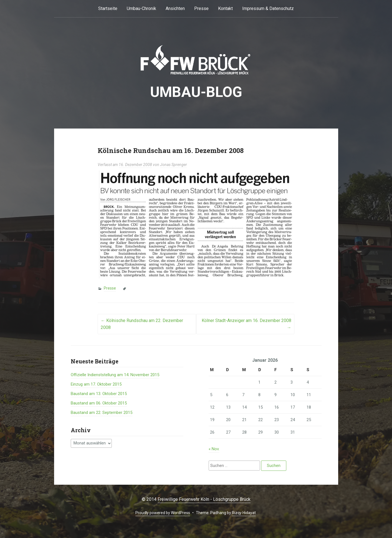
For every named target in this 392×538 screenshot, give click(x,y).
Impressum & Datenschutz (268, 8)
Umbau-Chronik (141, 8)
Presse (201, 8)
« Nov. (214, 449)
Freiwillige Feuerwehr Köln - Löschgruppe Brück (204, 499)
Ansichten (175, 8)
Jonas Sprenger (174, 165)
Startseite (108, 8)
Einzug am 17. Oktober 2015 (96, 384)
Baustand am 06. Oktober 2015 (99, 403)
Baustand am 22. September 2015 (102, 413)
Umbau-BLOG (196, 92)
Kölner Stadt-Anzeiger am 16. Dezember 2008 (246, 324)
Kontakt (225, 8)
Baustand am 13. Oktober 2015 (99, 394)
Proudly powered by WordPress (163, 513)
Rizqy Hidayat (244, 513)
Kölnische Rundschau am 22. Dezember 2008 (142, 324)
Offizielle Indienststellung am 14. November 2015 (115, 375)
